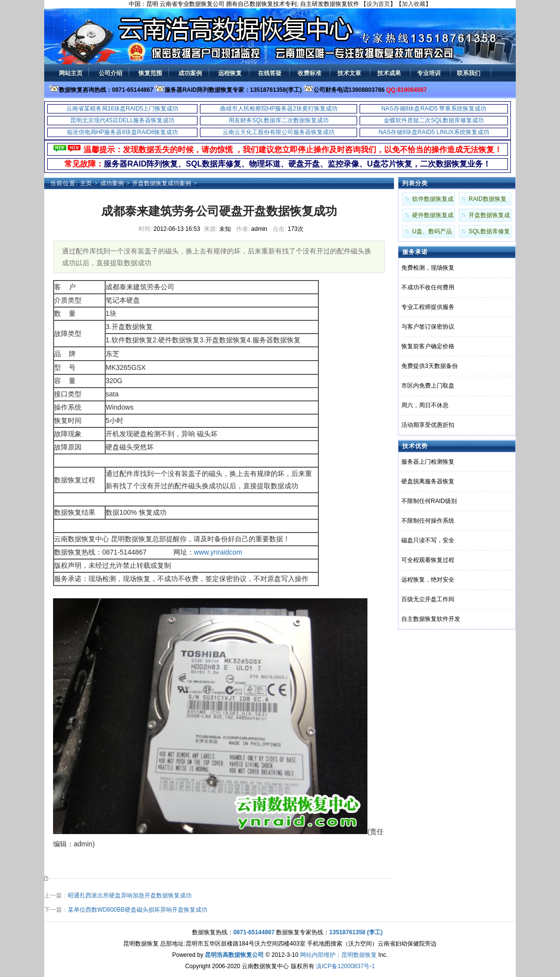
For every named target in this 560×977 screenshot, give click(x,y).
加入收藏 (414, 4)
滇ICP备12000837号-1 (345, 966)
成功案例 (112, 183)
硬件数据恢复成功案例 (433, 217)
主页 (86, 183)
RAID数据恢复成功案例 (488, 200)
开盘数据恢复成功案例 (162, 183)
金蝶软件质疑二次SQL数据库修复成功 (434, 120)
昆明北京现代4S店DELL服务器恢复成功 (123, 120)
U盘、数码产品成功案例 (432, 233)
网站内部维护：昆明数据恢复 (338, 955)
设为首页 (378, 4)
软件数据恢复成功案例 (433, 200)
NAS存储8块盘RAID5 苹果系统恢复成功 (434, 109)
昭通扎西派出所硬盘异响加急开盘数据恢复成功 (130, 895)
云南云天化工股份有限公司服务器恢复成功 (279, 132)
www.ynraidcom (218, 552)
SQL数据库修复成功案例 (489, 233)
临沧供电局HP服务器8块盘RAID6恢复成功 (123, 132)
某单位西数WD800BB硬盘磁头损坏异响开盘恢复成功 (138, 910)
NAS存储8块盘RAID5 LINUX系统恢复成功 (434, 132)
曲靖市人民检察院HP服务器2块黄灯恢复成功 (279, 109)
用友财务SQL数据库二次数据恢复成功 (279, 120)
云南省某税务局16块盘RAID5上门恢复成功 (123, 109)
